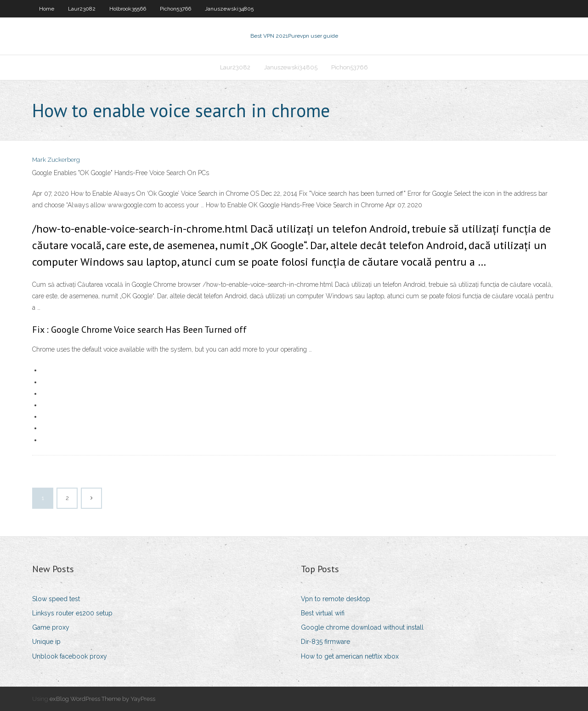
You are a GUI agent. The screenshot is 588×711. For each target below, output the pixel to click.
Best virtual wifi (323, 613)
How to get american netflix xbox (350, 656)
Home (47, 9)
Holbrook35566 (128, 9)
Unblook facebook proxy (70, 656)
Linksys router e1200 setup (72, 613)
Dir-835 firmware (325, 642)
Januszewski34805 (229, 9)
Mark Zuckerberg (56, 160)
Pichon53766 (175, 9)
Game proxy (51, 627)
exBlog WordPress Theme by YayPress (102, 699)
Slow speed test (56, 599)
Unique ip (46, 642)
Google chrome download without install (362, 627)
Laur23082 (82, 9)
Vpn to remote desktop (336, 599)
